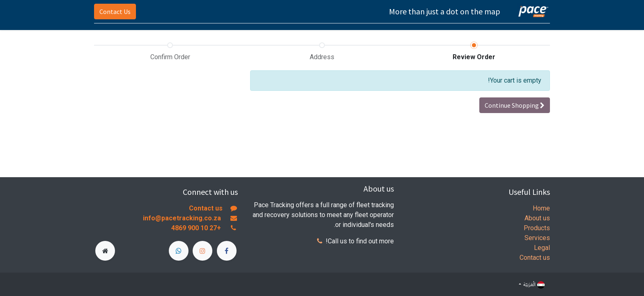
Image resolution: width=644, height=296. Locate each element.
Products (537, 228)
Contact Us (115, 12)
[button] (515, 105)
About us (537, 218)
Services (537, 238)
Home (541, 208)
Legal (542, 248)
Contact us (535, 258)
